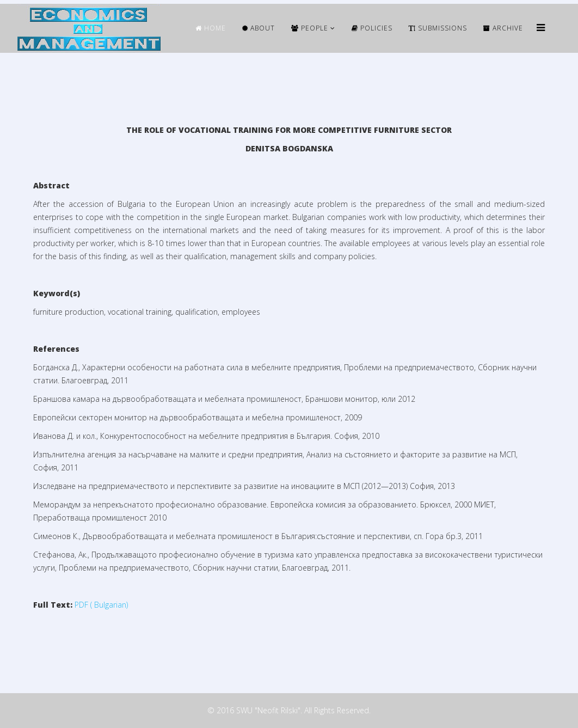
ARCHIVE (503, 28)
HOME (211, 28)
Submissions (438, 28)
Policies (372, 28)
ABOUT (259, 28)
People (310, 28)
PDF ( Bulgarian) (101, 605)
